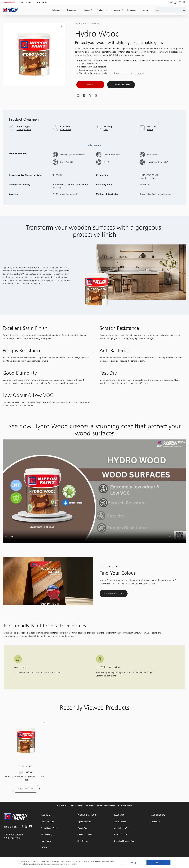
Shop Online (83, 841)
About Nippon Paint (49, 828)
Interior (86, 23)
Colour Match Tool (122, 828)
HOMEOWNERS (9, 2)
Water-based (66, 142)
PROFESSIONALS (26, 2)
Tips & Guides (120, 822)
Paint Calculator (121, 834)
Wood (150, 142)
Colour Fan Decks (85, 834)
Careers (44, 847)
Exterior (20, 142)
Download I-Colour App (124, 841)
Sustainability (46, 834)
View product (26, 801)
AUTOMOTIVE (42, 2)
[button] (78, 102)
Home (78, 23)
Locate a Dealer (47, 822)
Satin (106, 142)
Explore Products (84, 822)
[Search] (184, 10)
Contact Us (155, 822)
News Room (46, 841)
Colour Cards (83, 828)
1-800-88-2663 (12, 838)
